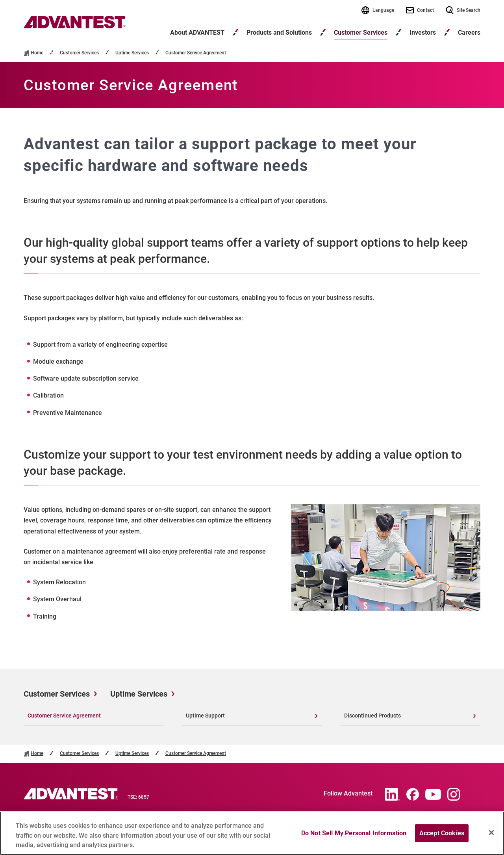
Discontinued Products (372, 716)
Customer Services (361, 33)
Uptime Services (132, 53)
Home (37, 53)
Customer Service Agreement (196, 53)
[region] (252, 833)
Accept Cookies (442, 833)
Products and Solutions (279, 33)
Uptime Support (205, 716)
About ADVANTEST (197, 33)
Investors (423, 33)
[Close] (491, 833)
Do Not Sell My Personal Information (354, 833)
